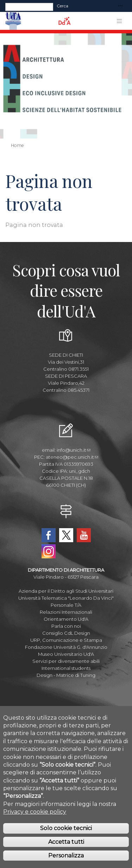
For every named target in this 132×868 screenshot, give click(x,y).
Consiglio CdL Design (66, 633)
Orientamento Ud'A (66, 619)
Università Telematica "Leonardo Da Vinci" (66, 598)
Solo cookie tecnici (66, 833)
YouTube (84, 535)
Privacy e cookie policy (35, 817)
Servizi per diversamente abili (66, 661)
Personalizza (66, 861)
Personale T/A (66, 605)
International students (66, 668)
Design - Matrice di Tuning (66, 675)
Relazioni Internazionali (66, 612)
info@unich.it (74, 450)
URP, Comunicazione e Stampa (66, 640)
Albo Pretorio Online (66, 710)
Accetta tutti (66, 847)
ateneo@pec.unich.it (72, 457)
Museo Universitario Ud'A (66, 654)
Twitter (66, 535)
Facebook (49, 535)
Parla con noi (66, 626)
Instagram (49, 551)
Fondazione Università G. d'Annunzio (66, 647)
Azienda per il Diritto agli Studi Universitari (66, 591)
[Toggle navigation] (120, 6)
